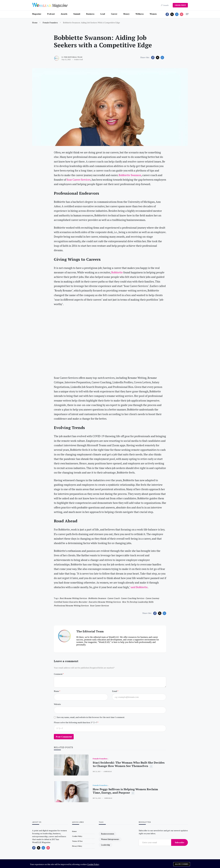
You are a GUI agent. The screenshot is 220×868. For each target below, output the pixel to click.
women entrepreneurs (110, 839)
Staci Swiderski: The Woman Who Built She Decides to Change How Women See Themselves (129, 764)
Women (153, 14)
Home (35, 23)
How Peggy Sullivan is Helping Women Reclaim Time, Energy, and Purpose (125, 791)
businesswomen (108, 834)
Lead (103, 14)
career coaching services (133, 598)
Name (57, 691)
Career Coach (114, 598)
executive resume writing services (105, 602)
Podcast (51, 14)
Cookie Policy (93, 864)
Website (57, 704)
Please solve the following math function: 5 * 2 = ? (76, 722)
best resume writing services (73, 598)
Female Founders (50, 23)
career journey (152, 598)
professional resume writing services (71, 605)
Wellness (140, 14)
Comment (58, 674)
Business (90, 14)
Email (115, 691)
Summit (77, 14)
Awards (64, 14)
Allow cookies (182, 864)
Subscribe (180, 842)
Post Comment (64, 737)
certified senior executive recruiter (71, 602)
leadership (106, 845)
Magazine (37, 14)
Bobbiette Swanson (97, 598)
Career (114, 14)
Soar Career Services (99, 605)
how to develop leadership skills (138, 602)
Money (126, 14)
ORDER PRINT (180, 5)
